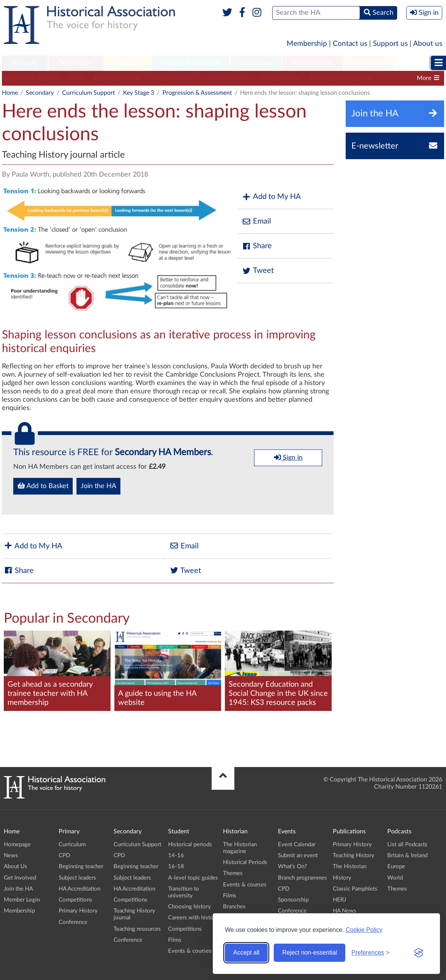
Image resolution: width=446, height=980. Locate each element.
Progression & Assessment (197, 93)
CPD (76, 78)
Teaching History (354, 856)
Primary (25, 63)
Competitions (280, 78)
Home (10, 93)
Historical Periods (245, 862)
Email (256, 222)
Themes (233, 873)
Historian (256, 63)
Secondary (76, 63)
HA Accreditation (228, 78)
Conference (73, 922)
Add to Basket (43, 486)
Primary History (78, 911)
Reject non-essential (310, 953)
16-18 (176, 867)
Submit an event (298, 856)
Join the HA (98, 486)
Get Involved (20, 878)
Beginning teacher (118, 78)
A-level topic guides (193, 878)
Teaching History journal (342, 78)
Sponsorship (293, 900)
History (342, 878)
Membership (307, 44)
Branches (234, 907)
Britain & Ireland (407, 856)
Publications (313, 63)
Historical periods (190, 845)
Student (128, 63)
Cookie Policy (364, 930)
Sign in (288, 457)
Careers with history (193, 918)
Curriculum (72, 845)
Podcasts (369, 63)
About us (428, 44)
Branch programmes (303, 878)
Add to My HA (271, 197)
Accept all (246, 953)
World (395, 878)
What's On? (292, 867)
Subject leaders (173, 78)
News (11, 856)
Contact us (350, 44)
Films (175, 940)
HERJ (339, 900)
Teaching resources (137, 929)
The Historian (350, 867)
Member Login (22, 900)
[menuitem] (25, 63)
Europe (396, 867)
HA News (345, 911)
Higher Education (191, 63)
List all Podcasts (407, 845)
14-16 (176, 856)
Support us (390, 44)
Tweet (258, 271)
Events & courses (190, 951)
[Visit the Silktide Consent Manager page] (419, 953)
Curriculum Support (32, 78)
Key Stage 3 (139, 93)
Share (257, 246)
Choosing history (189, 907)
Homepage (17, 845)
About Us (16, 867)
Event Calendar (297, 845)
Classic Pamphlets (355, 889)
